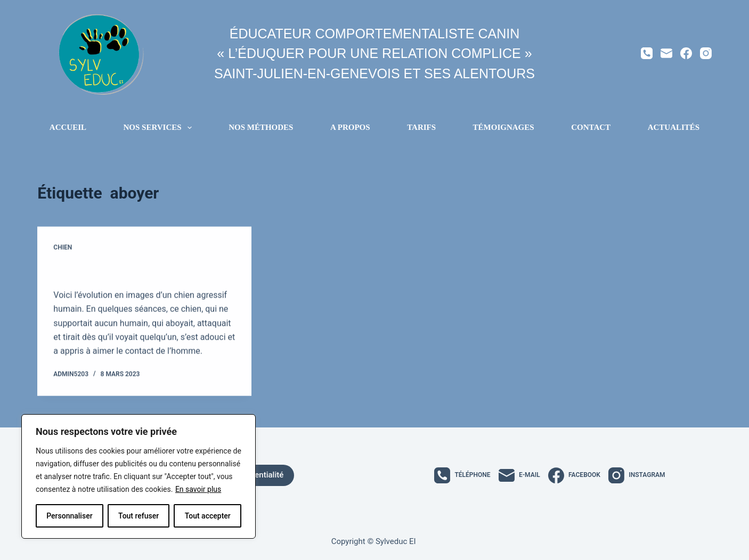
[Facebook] (686, 53)
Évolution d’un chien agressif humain (141, 271)
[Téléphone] (647, 53)
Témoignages (504, 127)
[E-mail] (666, 53)
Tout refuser (139, 516)
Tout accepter (208, 516)
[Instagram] (706, 53)
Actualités (674, 127)
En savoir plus (198, 489)
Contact (591, 127)
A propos (350, 127)
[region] (139, 476)
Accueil (68, 127)
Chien (63, 248)
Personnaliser (69, 516)
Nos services (160, 128)
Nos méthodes (261, 127)
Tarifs (421, 127)
